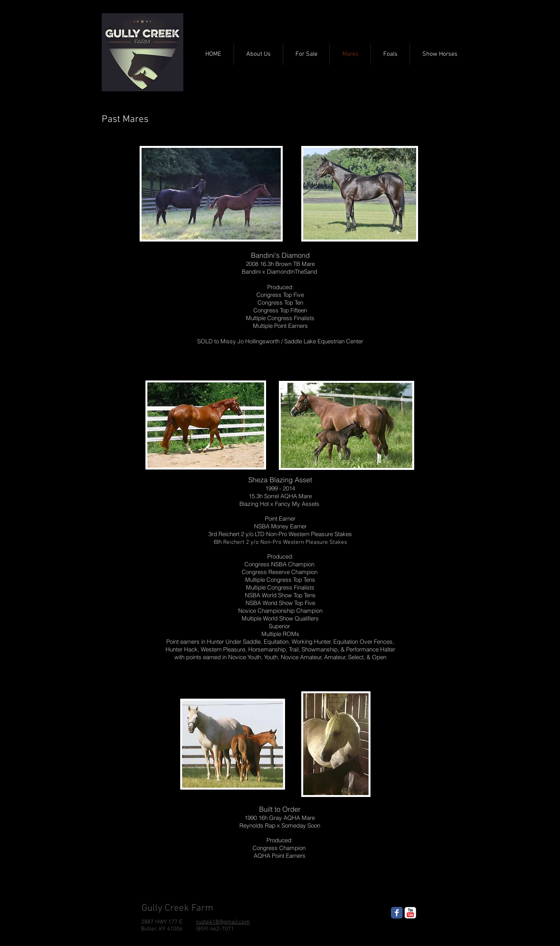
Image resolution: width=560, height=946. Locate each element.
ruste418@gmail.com (223, 922)
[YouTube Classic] (410, 913)
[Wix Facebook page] (397, 913)
